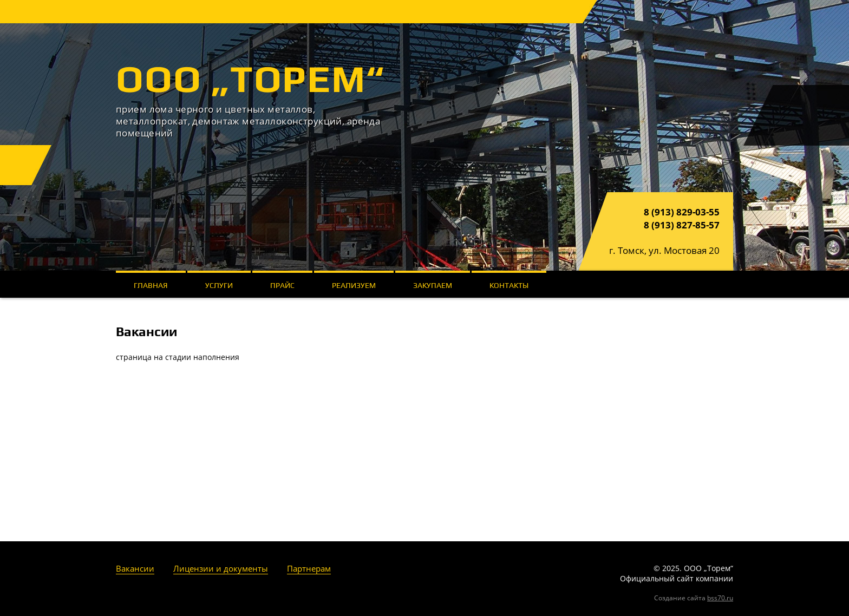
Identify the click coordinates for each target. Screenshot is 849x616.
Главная (151, 285)
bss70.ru (720, 598)
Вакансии (135, 568)
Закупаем (433, 285)
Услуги (219, 285)
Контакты (509, 285)
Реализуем (354, 285)
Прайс (282, 285)
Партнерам (309, 568)
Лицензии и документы (221, 568)
